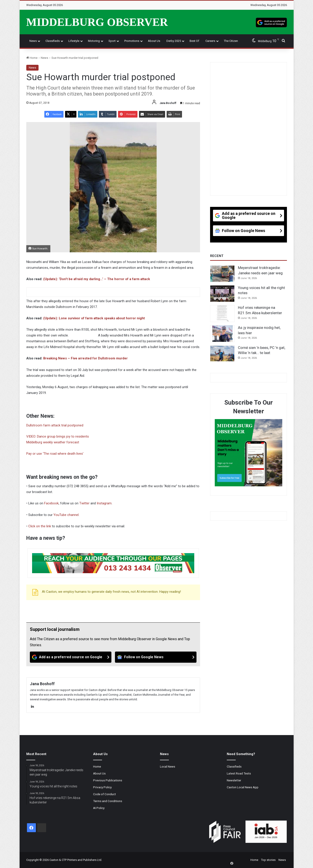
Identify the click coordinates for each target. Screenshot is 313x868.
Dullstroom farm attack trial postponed (55, 425)
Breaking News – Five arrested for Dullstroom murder (85, 358)
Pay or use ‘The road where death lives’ (55, 454)
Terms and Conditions (108, 801)
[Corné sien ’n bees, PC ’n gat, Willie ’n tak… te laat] (222, 354)
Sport (112, 41)
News (33, 41)
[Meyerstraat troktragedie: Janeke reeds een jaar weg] (222, 274)
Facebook (51, 503)
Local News (168, 766)
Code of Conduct (104, 794)
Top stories (268, 860)
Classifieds (53, 41)
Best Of (194, 41)
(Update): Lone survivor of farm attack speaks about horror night (94, 318)
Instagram (104, 503)
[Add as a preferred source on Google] (271, 22)
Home (32, 58)
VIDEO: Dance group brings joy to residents (58, 436)
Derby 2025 (174, 41)
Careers (210, 41)
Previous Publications (108, 780)
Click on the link (40, 526)
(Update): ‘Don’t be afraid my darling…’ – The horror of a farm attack (97, 279)
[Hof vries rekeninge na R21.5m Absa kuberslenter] (222, 314)
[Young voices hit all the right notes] (222, 294)
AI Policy (99, 808)
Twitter (84, 503)
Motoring (94, 41)
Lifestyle (74, 41)
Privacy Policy (102, 787)
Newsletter (234, 780)
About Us (154, 41)
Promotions (132, 41)
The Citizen (231, 41)
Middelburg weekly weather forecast (53, 442)
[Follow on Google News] (156, 657)
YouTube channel (66, 515)
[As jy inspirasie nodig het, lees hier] (222, 334)
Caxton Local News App (243, 787)
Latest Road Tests (239, 773)
